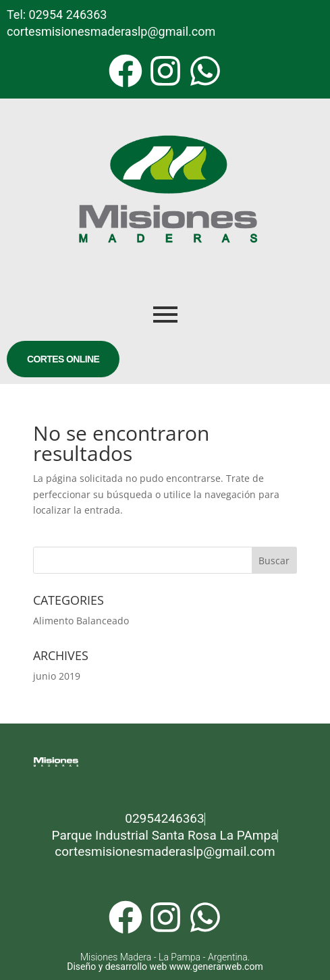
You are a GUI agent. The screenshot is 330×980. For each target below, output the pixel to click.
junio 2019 (57, 676)
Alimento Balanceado (81, 621)
